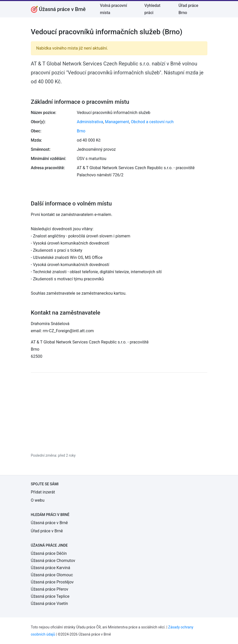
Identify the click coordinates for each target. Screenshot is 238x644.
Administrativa (90, 122)
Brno (81, 131)
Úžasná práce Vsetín (49, 603)
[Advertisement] (119, 412)
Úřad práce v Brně (47, 531)
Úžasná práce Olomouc (52, 575)
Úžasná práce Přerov (50, 589)
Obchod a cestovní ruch (152, 122)
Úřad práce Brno (188, 9)
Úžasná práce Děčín (49, 553)
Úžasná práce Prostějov (52, 582)
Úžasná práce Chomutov (53, 561)
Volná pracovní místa (114, 9)
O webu (38, 500)
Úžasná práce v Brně (49, 523)
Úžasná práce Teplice (50, 596)
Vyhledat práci (152, 9)
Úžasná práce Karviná (51, 568)
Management (117, 122)
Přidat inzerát (43, 492)
